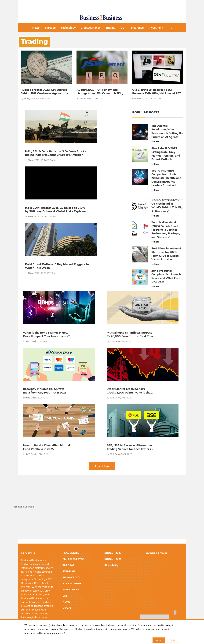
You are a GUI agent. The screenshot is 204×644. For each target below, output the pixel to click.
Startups (50, 28)
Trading (110, 28)
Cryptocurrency (91, 28)
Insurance (137, 28)
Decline (173, 640)
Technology (68, 28)
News (36, 28)
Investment (156, 28)
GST (123, 28)
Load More (102, 466)
